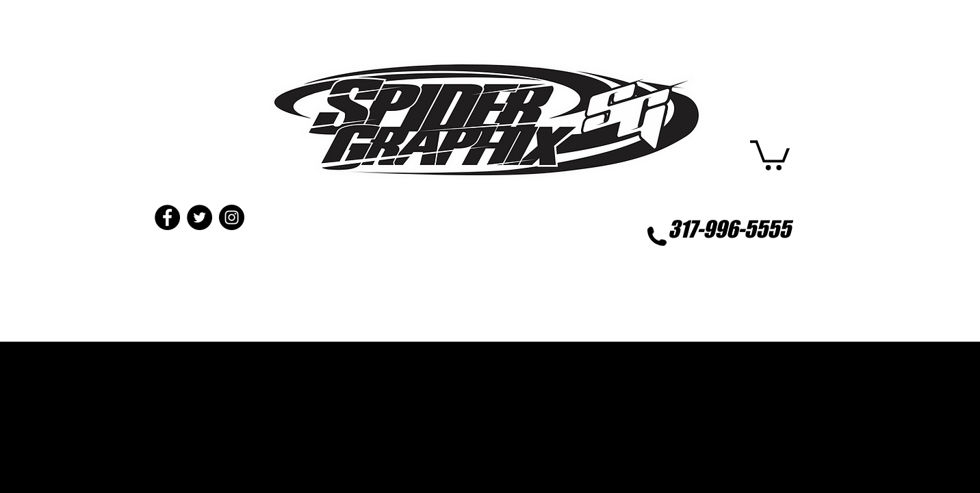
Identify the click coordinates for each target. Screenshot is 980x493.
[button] (770, 154)
